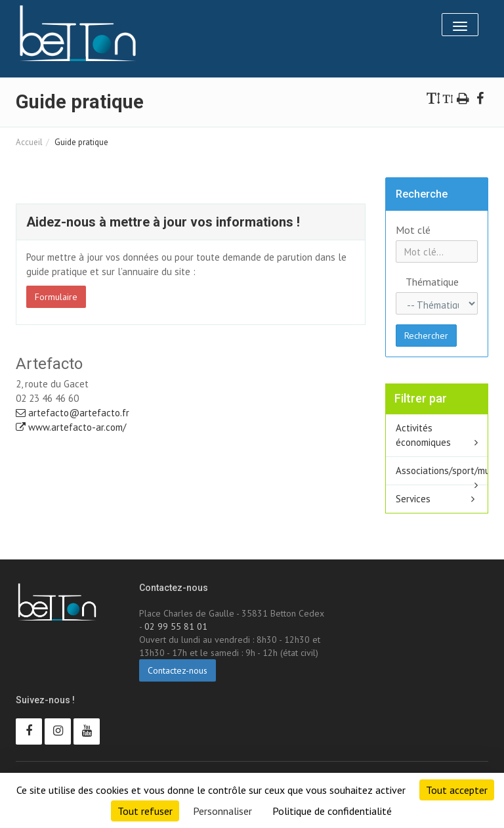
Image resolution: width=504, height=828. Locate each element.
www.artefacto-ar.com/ (71, 427)
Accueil (29, 142)
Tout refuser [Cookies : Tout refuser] (145, 811)
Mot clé (413, 230)
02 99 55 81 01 (176, 626)
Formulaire (56, 297)
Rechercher (426, 336)
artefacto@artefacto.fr (73, 413)
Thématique (411, 282)
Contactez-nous (178, 670)
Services (413, 499)
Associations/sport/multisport (442, 470)
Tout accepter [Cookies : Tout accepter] (457, 790)
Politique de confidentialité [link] (332, 811)
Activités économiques (423, 435)
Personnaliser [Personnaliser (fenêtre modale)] (222, 811)
